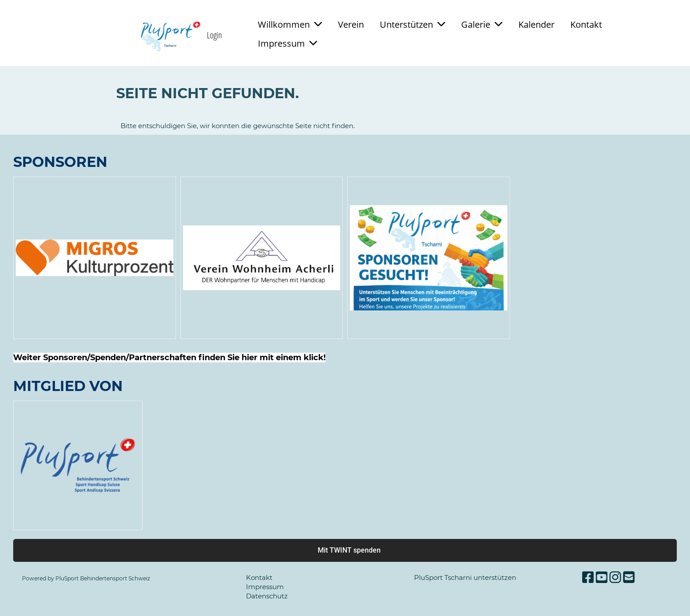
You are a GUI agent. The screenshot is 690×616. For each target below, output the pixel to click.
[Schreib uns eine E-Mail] (629, 577)
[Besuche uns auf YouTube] (602, 577)
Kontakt (586, 24)
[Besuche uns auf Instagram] (615, 577)
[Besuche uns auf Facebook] (588, 577)
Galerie (482, 24)
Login (215, 35)
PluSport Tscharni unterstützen (465, 577)
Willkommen (290, 24)
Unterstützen (413, 24)
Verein (351, 24)
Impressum (288, 43)
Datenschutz (267, 596)
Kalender (536, 24)
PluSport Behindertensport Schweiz (103, 578)
